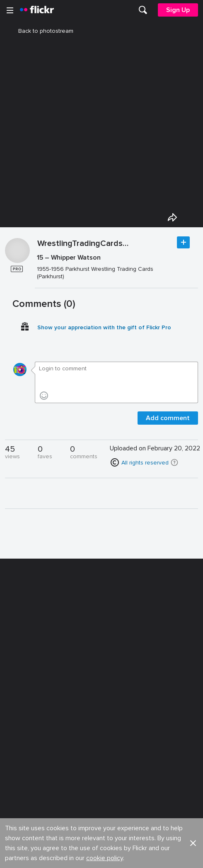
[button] (174, 462)
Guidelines (23, 709)
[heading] (37, 10)
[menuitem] (143, 10)
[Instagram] (133, 856)
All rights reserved (145, 463)
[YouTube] (101, 856)
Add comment (168, 418)
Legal (16, 751)
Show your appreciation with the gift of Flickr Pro (104, 327)
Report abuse (120, 709)
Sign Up (178, 10)
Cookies (114, 693)
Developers (25, 693)
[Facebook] (70, 856)
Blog (15, 678)
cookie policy (105, 638)
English (18, 724)
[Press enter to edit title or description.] (116, 267)
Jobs (109, 663)
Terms (17, 764)
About (17, 663)
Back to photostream (41, 31)
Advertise (115, 678)
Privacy (111, 751)
